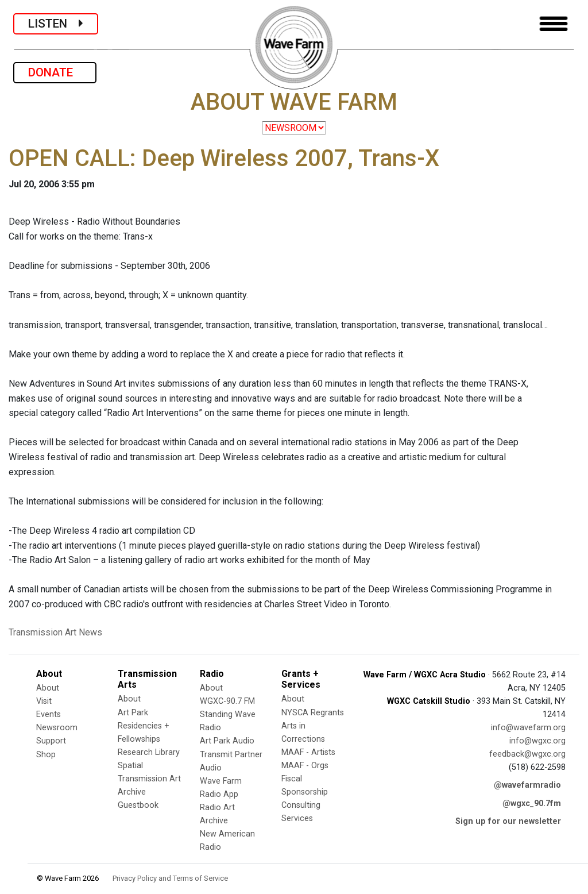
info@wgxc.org (537, 741)
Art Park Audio (227, 741)
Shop (46, 755)
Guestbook (138, 805)
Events (49, 714)
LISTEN (56, 24)
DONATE (55, 72)
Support (51, 741)
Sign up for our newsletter (508, 821)
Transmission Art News (55, 632)
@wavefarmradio (527, 785)
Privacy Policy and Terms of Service (170, 878)
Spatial (130, 766)
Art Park (133, 713)
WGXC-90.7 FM (227, 701)
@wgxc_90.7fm (532, 804)
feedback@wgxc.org (527, 754)
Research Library (149, 752)
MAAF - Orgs (305, 766)
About (48, 688)
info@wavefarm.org (528, 728)
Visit (44, 701)
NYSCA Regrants (313, 713)
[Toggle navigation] (554, 24)
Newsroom (57, 728)
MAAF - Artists (308, 752)
